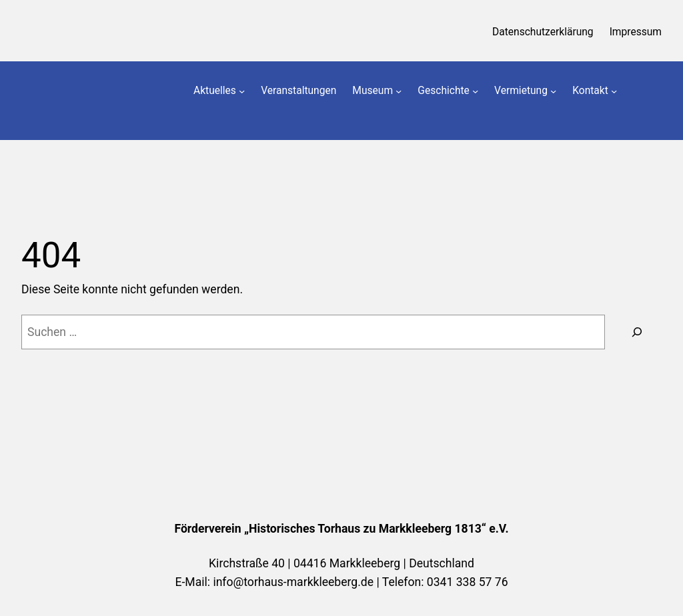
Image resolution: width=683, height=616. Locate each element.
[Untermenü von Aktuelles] (242, 91)
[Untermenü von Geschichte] (475, 91)
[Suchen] (637, 332)
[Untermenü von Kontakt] (614, 91)
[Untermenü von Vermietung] (553, 91)
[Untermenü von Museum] (399, 91)
